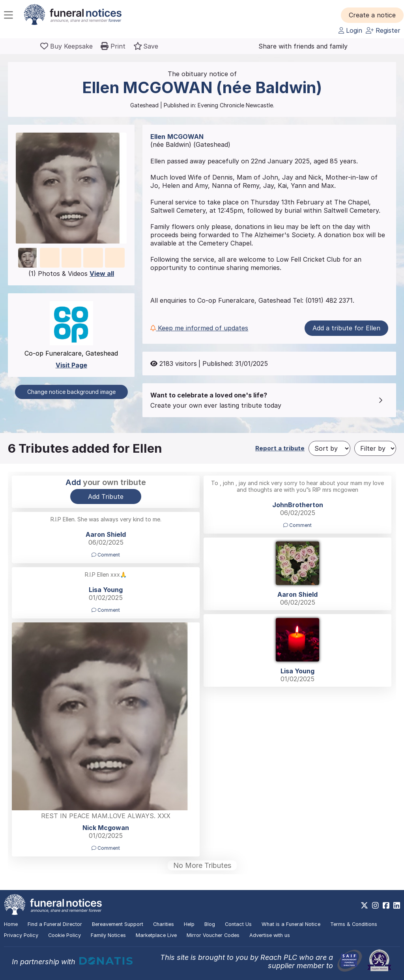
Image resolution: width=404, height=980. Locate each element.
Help (189, 924)
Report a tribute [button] (280, 448)
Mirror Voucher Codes (213, 935)
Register (383, 30)
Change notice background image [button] (71, 392)
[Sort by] (329, 448)
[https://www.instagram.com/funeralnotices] (375, 905)
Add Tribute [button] (106, 497)
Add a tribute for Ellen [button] (346, 328)
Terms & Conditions (354, 924)
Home (11, 924)
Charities (164, 924)
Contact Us (238, 924)
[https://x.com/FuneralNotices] (364, 905)
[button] (372, 15)
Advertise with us (270, 935)
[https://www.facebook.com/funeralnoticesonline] (386, 905)
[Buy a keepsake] (66, 46)
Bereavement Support (118, 924)
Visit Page (71, 365)
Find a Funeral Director (55, 924)
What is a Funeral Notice (291, 924)
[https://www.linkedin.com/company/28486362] (397, 905)
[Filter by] (375, 448)
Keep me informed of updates (199, 328)
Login (350, 30)
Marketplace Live (156, 935)
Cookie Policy (65, 935)
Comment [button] (297, 525)
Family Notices (108, 935)
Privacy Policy (21, 935)
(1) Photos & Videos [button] (71, 274)
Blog (210, 924)
